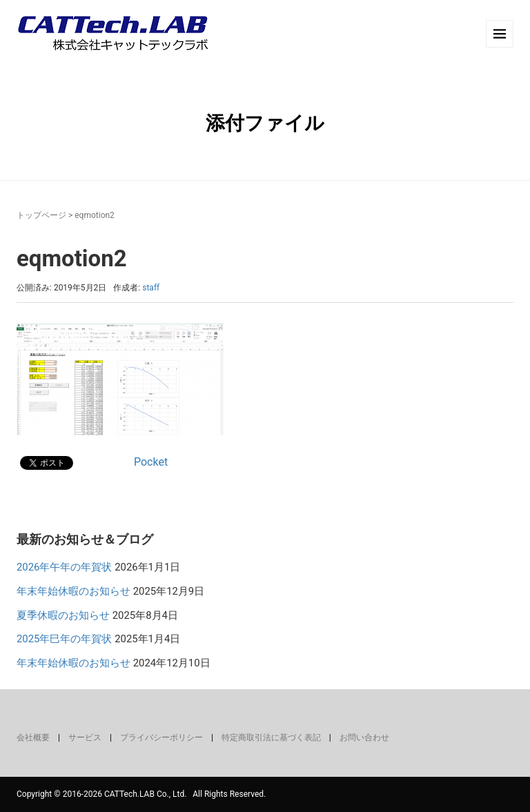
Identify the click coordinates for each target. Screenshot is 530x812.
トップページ (41, 215)
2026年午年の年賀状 (64, 567)
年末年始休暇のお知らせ (73, 591)
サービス (85, 737)
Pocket (151, 462)
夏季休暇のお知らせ (63, 615)
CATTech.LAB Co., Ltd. (145, 794)
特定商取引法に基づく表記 (271, 737)
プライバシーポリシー (161, 737)
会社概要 (33, 737)
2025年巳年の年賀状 (64, 639)
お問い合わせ (364, 737)
